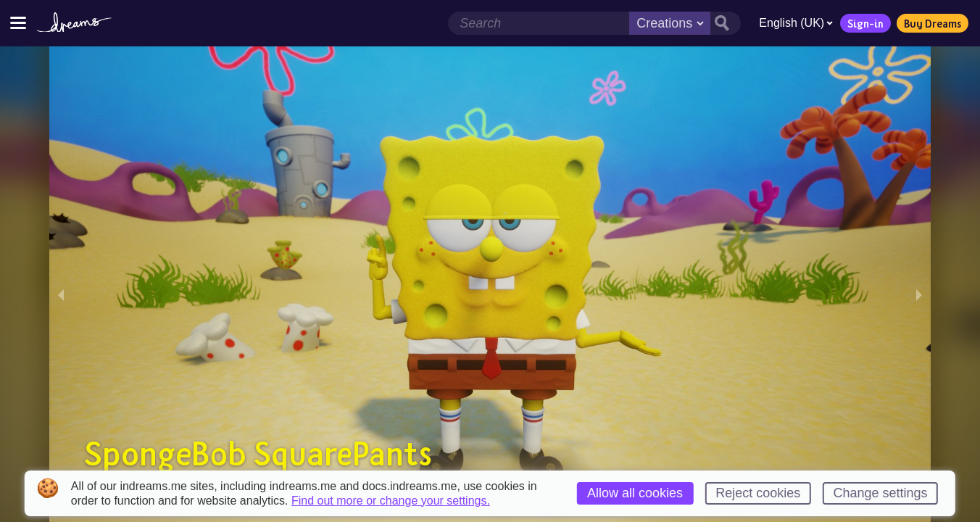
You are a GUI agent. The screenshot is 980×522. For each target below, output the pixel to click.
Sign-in (862, 23)
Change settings (881, 493)
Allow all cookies (635, 493)
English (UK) (792, 23)
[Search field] (535, 23)
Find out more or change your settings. (391, 501)
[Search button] (722, 23)
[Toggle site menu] (18, 23)
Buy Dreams (929, 23)
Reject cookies (758, 493)
